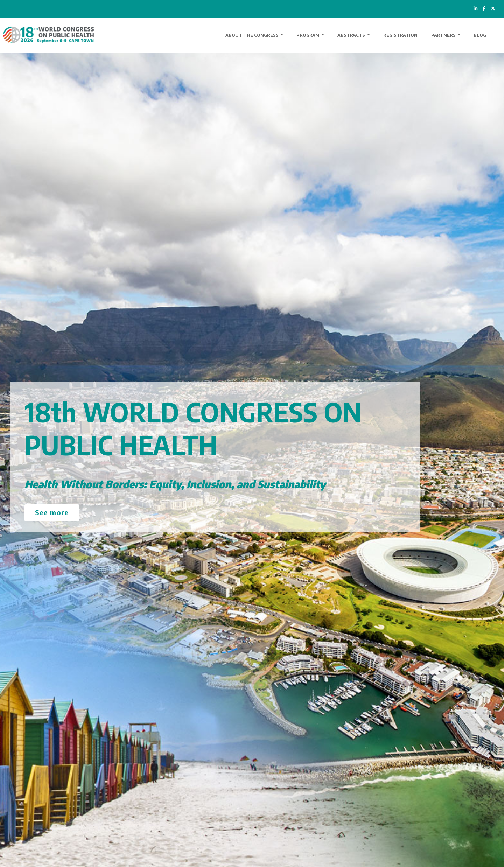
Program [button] (309, 35)
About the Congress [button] (253, 35)
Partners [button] (444, 35)
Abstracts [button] (352, 35)
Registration (400, 35)
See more (52, 512)
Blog (480, 35)
